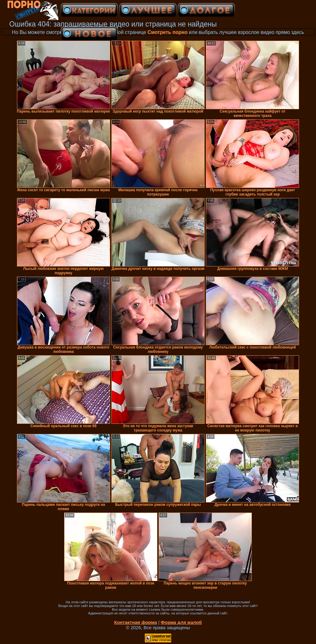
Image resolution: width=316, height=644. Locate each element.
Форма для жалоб (181, 622)
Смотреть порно (168, 32)
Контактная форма (136, 622)
